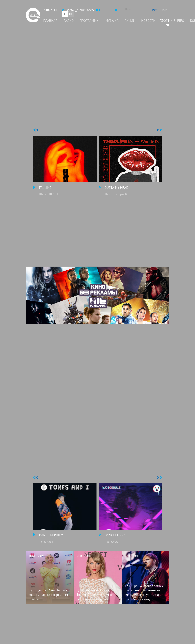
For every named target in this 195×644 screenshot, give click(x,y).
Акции (130, 21)
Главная (50, 21)
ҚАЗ (165, 10)
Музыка (112, 21)
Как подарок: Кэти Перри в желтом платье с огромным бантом (48, 595)
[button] (63, 10)
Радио (69, 21)
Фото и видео (173, 21)
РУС (155, 10)
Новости (148, 21)
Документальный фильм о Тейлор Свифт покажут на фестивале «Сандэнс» (95, 595)
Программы (90, 21)
